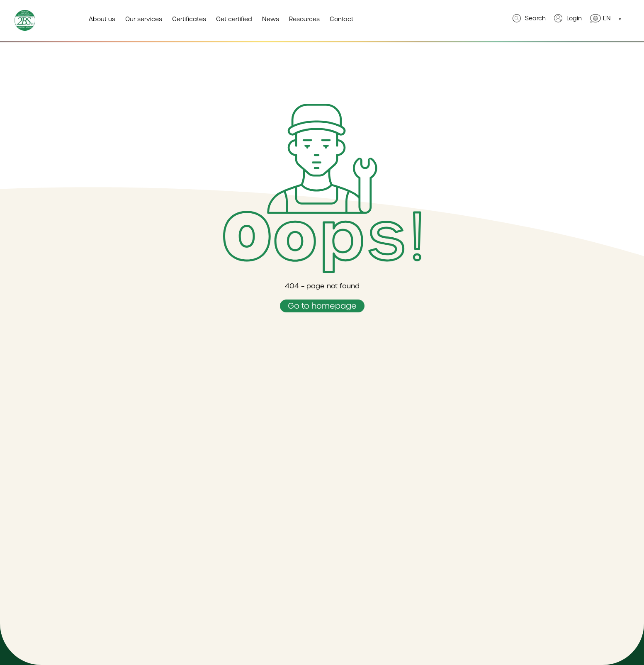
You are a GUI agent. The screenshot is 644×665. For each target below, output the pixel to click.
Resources (304, 19)
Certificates (189, 19)
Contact (341, 19)
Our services (144, 19)
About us (102, 19)
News (271, 19)
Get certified (234, 19)
